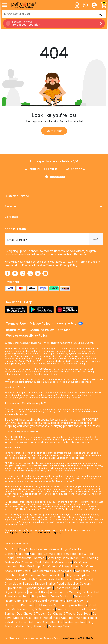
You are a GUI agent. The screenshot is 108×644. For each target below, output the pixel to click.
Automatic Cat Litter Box (45, 622)
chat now (76, 169)
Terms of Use (87, 262)
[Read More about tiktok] (45, 273)
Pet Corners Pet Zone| (51, 605)
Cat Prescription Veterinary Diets (42, 575)
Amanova (56, 592)
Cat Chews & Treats (62, 614)
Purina (55, 596)
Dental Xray (75, 601)
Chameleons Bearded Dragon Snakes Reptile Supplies (42, 584)
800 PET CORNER (41, 169)
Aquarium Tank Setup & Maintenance (47, 562)
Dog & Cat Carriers (41, 609)
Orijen (9, 592)
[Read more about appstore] (17, 310)
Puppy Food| (40, 596)
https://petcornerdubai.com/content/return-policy (35, 532)
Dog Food (11, 549)
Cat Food (36, 554)
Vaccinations (56, 601)
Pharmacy (39, 558)
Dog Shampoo (36, 626)
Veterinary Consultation (63, 558)
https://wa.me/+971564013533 (77, 638)
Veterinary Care (59, 626)
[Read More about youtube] (15, 273)
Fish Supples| (38, 579)
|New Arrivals (22, 558)
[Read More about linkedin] (38, 273)
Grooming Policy (42, 330)
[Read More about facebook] (8, 273)
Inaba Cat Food (63, 618)
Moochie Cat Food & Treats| (33, 618)
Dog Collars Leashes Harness (40, 549)
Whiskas (80, 596)
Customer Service (54, 196)
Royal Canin (69, 549)
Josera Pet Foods (67, 588)
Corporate (54, 217)
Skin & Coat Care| (35, 601)
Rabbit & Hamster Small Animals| (71, 579)
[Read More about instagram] (23, 273)
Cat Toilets (83, 571)
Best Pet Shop (30, 566)
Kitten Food (21, 596)
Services (54, 206)
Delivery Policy (69, 323)
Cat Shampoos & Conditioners (53, 571)
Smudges (70, 554)
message (55, 177)
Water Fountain (75, 622)
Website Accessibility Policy (27, 335)
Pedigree (66, 596)
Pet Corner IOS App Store (60, 566)
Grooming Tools (67, 609)
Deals (9, 558)
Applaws (20, 592)
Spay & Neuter (77, 605)
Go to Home (54, 131)
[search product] (100, 14)
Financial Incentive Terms (38, 265)
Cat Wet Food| (54, 554)
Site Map (64, 330)
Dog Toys (83, 614)
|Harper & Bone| (38, 592)
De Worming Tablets (78, 592)
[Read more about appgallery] (68, 310)
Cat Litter (23, 554)
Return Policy (16, 330)
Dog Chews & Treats (31, 614)
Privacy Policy (69, 265)
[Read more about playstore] (42, 310)
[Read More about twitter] (30, 273)
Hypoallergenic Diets (39, 588)
